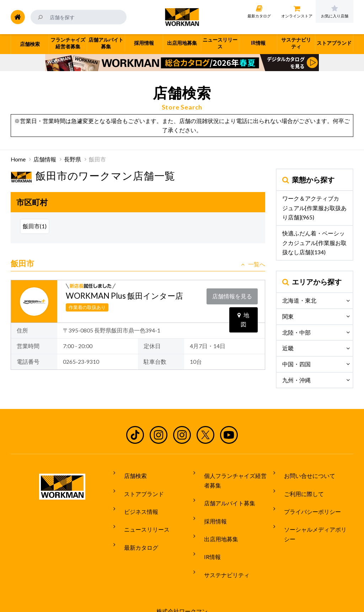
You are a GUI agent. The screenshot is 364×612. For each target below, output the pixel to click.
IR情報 (207, 536)
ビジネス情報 (135, 500)
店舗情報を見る (234, 294)
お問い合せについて (304, 473)
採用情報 (210, 509)
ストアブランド (138, 486)
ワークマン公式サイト (182, 17)
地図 (243, 309)
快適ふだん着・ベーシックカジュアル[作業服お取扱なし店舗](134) (314, 243)
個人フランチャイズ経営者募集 (235, 478)
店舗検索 (130, 473)
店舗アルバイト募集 (224, 496)
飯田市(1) (35, 226)
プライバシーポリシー (307, 500)
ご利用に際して (298, 486)
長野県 (73, 159)
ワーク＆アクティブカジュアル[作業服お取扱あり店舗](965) (314, 208)
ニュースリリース (141, 513)
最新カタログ (135, 526)
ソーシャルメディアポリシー (315, 513)
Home (18, 159)
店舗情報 (45, 159)
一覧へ (253, 264)
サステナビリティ (221, 549)
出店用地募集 (215, 522)
